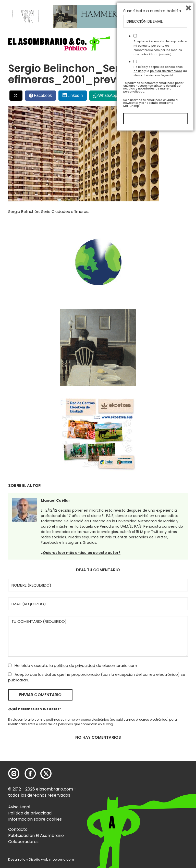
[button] (59, 43)
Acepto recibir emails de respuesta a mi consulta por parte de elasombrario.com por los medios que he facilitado (160, 783)
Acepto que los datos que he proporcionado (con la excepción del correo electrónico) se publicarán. (97, 677)
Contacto (18, 829)
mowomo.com (62, 859)
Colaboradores (23, 842)
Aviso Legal (19, 807)
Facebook (43, 95)
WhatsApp (108, 95)
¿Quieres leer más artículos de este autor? (81, 553)
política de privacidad (75, 665)
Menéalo (139, 94)
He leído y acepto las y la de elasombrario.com (160, 806)
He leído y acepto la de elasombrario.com (73, 665)
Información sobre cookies (35, 819)
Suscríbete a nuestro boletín (152, 746)
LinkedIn (75, 95)
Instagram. (72, 542)
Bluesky (167, 93)
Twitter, (161, 537)
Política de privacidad (30, 813)
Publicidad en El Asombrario (36, 835)
